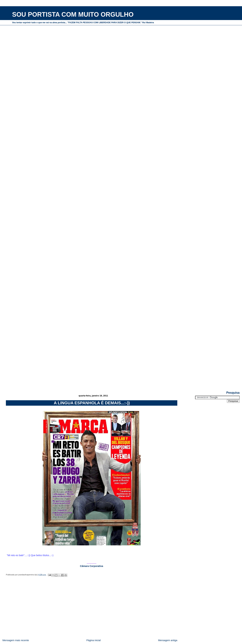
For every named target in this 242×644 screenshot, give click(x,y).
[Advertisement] (120, 367)
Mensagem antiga (168, 640)
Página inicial (94, 640)
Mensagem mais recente (16, 640)
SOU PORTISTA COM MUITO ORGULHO (73, 14)
